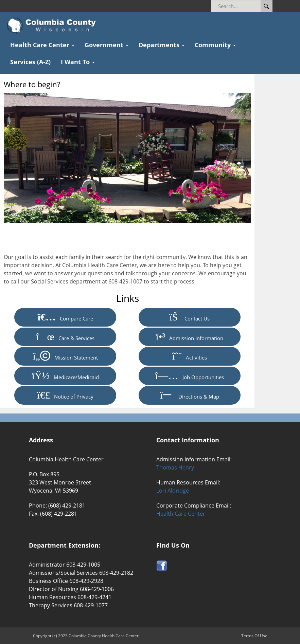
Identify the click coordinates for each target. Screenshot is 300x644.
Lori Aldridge (173, 491)
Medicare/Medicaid (66, 376)
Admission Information (189, 337)
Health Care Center (181, 514)
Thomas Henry (175, 467)
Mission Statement (65, 356)
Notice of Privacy (65, 395)
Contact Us (189, 317)
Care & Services (65, 337)
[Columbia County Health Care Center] (54, 25)
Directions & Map (190, 395)
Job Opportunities (190, 376)
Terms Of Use (254, 636)
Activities (190, 356)
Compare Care (65, 317)
